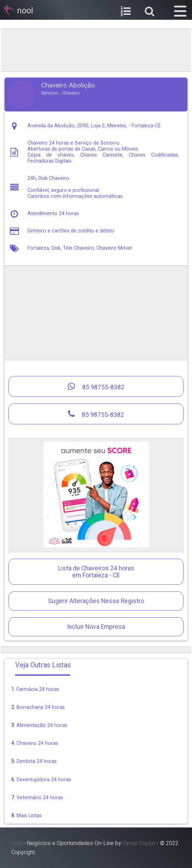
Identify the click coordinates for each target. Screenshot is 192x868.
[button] (180, 10)
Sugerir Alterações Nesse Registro (96, 601)
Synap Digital (139, 843)
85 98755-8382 (96, 386)
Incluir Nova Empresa (96, 627)
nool (17, 843)
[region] (96, 49)
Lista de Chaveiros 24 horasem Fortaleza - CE (96, 572)
